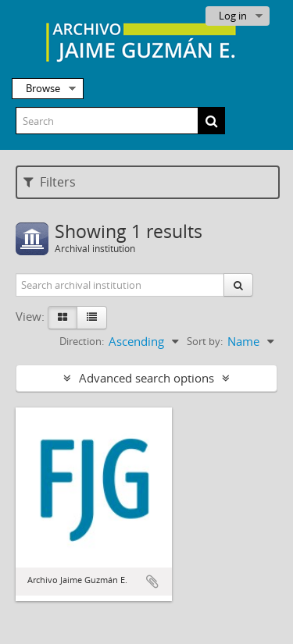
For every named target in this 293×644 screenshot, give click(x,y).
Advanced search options (146, 378)
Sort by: (205, 341)
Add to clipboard (152, 582)
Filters (50, 182)
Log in (233, 16)
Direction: (82, 341)
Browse (43, 88)
